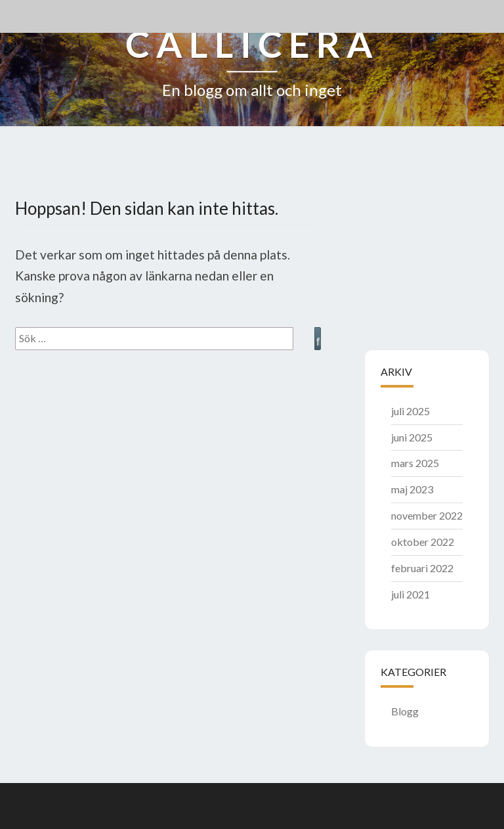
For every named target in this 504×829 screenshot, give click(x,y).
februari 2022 (422, 568)
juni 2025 (412, 437)
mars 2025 (415, 463)
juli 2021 (410, 594)
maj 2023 (412, 489)
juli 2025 (410, 411)
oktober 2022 (423, 542)
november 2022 (427, 515)
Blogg (405, 711)
